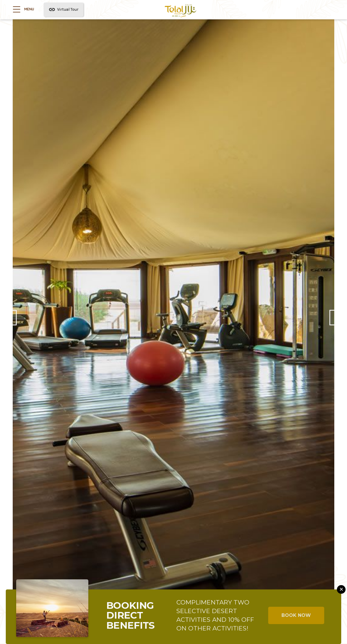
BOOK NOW (296, 615)
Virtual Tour (64, 10)
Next (333, 322)
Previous (14, 322)
